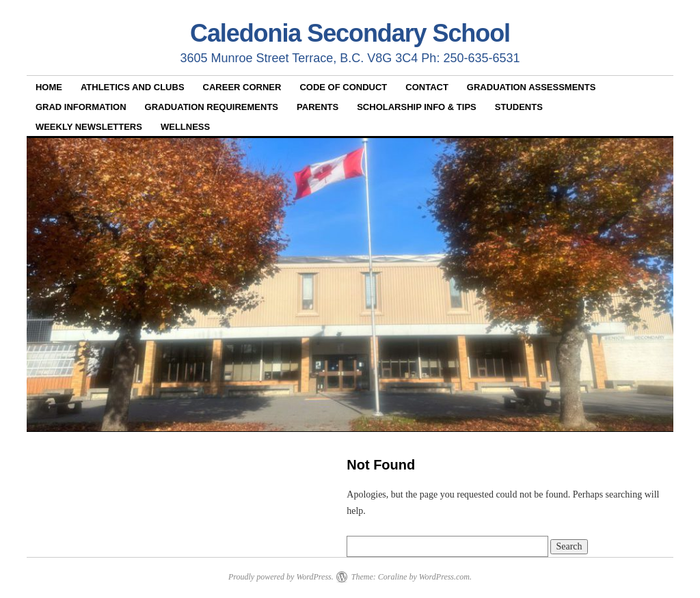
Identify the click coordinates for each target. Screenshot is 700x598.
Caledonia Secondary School (350, 33)
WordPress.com (444, 577)
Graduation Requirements (212, 107)
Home (49, 87)
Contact (427, 87)
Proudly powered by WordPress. (281, 577)
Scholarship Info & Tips (417, 107)
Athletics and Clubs (133, 87)
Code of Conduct (343, 87)
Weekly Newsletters (89, 127)
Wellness (185, 127)
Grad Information (81, 107)
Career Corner (242, 87)
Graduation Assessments (531, 87)
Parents (318, 107)
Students (519, 107)
